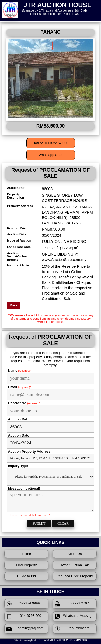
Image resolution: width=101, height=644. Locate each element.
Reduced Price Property (75, 576)
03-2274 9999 (23, 604)
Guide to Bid (26, 576)
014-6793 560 (24, 616)
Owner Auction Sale (75, 565)
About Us (75, 554)
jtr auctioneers (72, 629)
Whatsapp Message (74, 616)
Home (26, 554)
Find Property (27, 565)
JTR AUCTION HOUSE (57, 5)
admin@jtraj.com (25, 629)
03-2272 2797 (72, 604)
